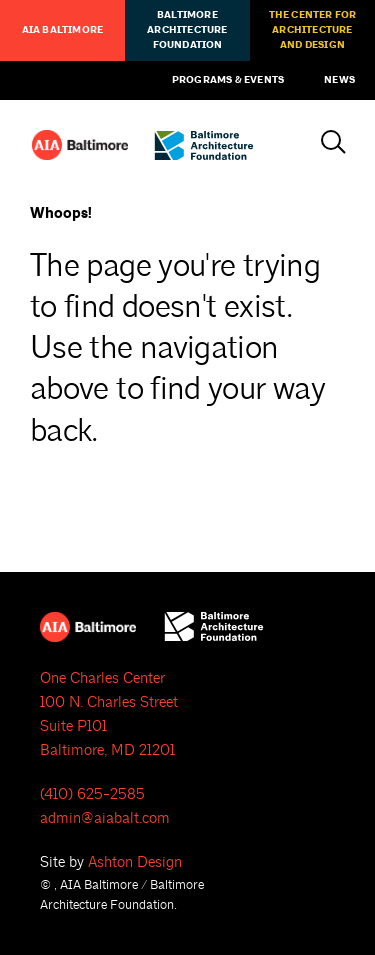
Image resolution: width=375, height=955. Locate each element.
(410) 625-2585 (92, 794)
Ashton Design (135, 862)
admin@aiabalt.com (105, 818)
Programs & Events (228, 80)
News (339, 80)
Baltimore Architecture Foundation (187, 30)
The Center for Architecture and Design (313, 30)
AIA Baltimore (63, 30)
